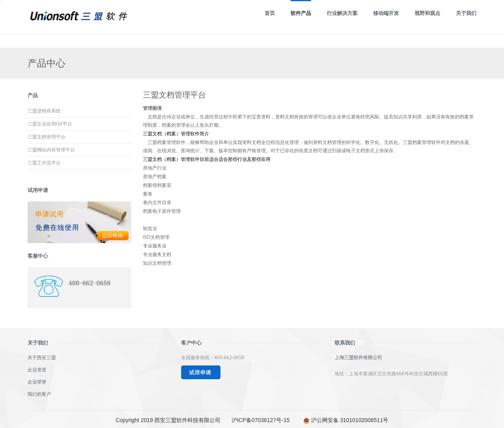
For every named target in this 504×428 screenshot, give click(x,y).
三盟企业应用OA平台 (50, 124)
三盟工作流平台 (44, 163)
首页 (270, 13)
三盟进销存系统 (44, 111)
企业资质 (37, 370)
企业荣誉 (37, 382)
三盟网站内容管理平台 (51, 150)
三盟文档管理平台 (46, 137)
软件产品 (301, 13)
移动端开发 (386, 13)
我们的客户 (39, 394)
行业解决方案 (342, 13)
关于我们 (466, 13)
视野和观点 (427, 13)
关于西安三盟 (42, 357)
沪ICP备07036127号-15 (261, 420)
